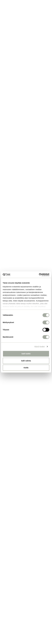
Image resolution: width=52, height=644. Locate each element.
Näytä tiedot (40, 347)
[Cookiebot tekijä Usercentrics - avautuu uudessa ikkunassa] (39, 275)
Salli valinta (26, 361)
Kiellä (26, 368)
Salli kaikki (26, 354)
